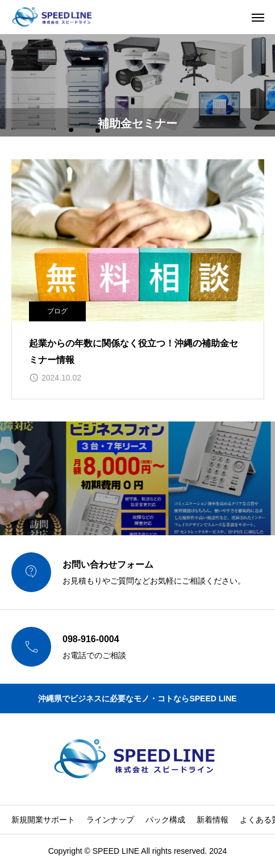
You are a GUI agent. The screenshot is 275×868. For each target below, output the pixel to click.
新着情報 (213, 820)
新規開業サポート (43, 820)
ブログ (57, 311)
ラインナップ (110, 820)
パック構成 (165, 820)
